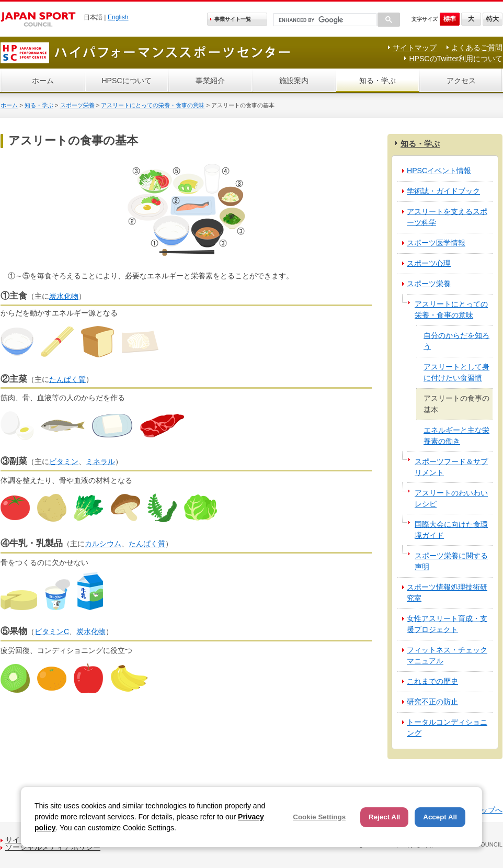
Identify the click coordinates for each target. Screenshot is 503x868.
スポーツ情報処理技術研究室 (447, 593)
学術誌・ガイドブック (443, 191)
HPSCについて (126, 81)
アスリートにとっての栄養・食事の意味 (153, 105)
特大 (493, 19)
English (118, 17)
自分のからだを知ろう (456, 341)
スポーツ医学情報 (436, 243)
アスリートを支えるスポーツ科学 (447, 217)
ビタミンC (52, 632)
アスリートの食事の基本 (456, 404)
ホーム (43, 81)
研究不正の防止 (432, 702)
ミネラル (100, 461)
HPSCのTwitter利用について (456, 59)
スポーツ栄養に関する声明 (451, 561)
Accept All (440, 817)
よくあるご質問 (477, 48)
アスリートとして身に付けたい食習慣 (456, 372)
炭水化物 (64, 296)
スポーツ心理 (429, 263)
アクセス (461, 81)
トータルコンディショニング (447, 728)
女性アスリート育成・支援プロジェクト (447, 624)
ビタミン (64, 461)
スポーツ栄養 (77, 105)
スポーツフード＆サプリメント (451, 467)
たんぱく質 (67, 379)
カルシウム (103, 544)
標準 (450, 19)
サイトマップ (415, 48)
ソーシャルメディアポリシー (53, 847)
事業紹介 (210, 81)
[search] (324, 20)
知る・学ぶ (378, 81)
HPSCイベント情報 (439, 171)
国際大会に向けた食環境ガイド (451, 530)
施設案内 (294, 81)
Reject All (384, 817)
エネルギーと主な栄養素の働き (456, 436)
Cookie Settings (319, 817)
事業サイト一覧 (233, 19)
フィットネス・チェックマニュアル (447, 655)
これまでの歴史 (432, 681)
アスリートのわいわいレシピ (451, 498)
